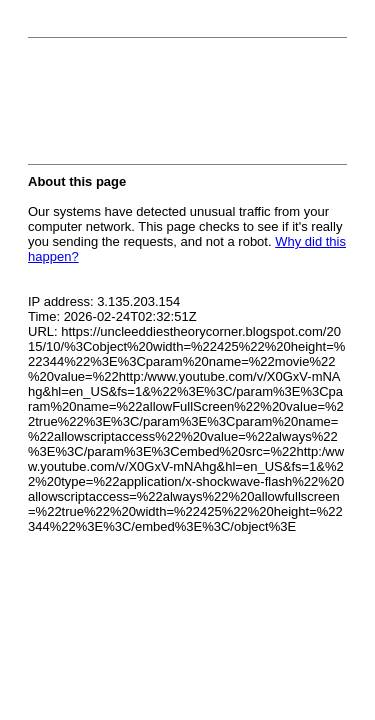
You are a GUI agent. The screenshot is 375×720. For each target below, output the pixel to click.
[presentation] (180, 107)
